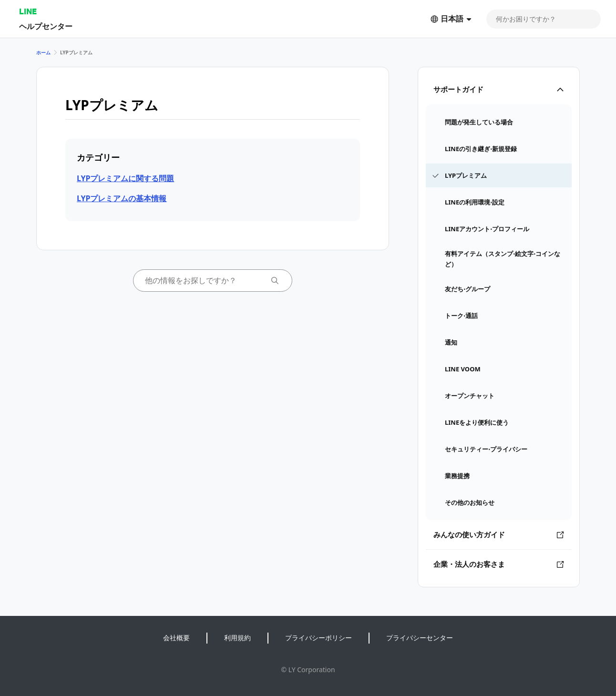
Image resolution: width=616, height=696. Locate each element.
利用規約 (237, 638)
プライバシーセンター (420, 638)
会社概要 (176, 638)
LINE (28, 11)
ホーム (43, 52)
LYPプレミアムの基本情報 (122, 198)
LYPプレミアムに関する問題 (125, 178)
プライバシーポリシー (318, 638)
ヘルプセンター (46, 26)
